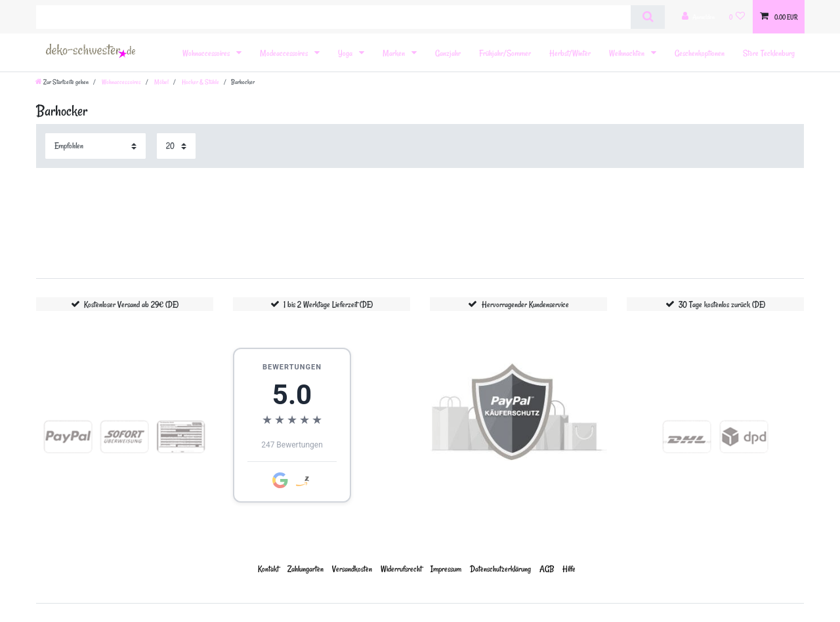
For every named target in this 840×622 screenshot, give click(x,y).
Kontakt (268, 569)
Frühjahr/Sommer (505, 53)
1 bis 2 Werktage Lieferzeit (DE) (328, 304)
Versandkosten (352, 569)
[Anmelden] (698, 17)
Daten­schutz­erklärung (500, 569)
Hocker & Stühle (200, 82)
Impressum (446, 569)
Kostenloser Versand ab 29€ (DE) (131, 304)
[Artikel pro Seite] (176, 146)
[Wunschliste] (737, 17)
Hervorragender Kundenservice (525, 304)
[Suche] (647, 17)
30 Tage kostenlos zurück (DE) (722, 304)
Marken (395, 53)
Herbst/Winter (570, 53)
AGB (547, 569)
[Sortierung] (95, 146)
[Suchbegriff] (333, 17)
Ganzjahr (448, 53)
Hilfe (569, 569)
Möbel (161, 82)
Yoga (346, 53)
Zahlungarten (305, 569)
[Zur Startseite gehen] (62, 82)
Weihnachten (628, 53)
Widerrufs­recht (401, 569)
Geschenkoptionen (700, 53)
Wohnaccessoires (207, 53)
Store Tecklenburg (769, 53)
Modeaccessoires (285, 53)
